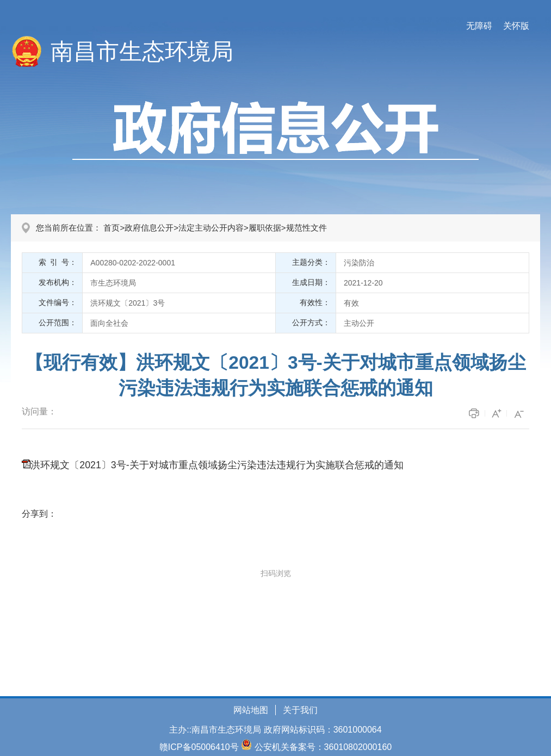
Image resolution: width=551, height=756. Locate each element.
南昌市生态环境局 (142, 51)
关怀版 (516, 26)
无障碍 (479, 26)
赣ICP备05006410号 (199, 747)
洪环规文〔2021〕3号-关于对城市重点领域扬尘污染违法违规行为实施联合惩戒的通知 (217, 465)
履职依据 (265, 228)
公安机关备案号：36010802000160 (323, 747)
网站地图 (251, 710)
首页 (112, 228)
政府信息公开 (149, 228)
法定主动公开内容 (211, 228)
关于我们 (300, 710)
